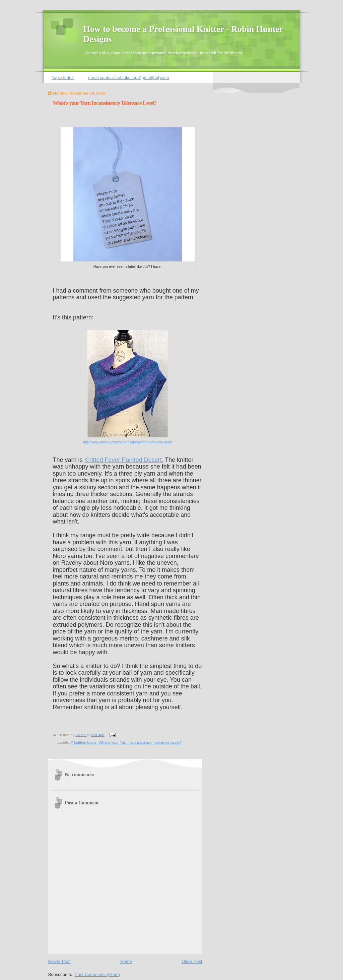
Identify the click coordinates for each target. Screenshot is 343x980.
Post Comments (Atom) (97, 974)
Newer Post (59, 961)
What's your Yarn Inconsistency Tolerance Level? (140, 742)
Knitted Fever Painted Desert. (124, 460)
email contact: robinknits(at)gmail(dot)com (128, 78)
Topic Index (63, 78)
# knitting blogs (84, 742)
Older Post (192, 961)
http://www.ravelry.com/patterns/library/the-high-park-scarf (127, 442)
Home (126, 961)
